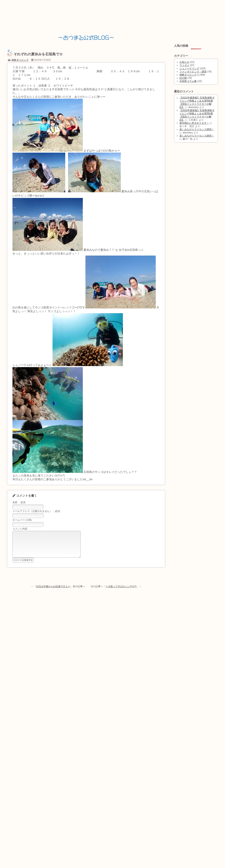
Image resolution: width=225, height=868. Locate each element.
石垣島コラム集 (188, 81)
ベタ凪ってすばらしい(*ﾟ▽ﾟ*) (121, 592)
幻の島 (183, 78)
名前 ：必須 (19, 502)
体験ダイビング (20, 60)
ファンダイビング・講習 (193, 72)
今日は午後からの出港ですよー (53, 592)
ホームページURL (22, 520)
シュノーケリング (189, 68)
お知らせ (184, 62)
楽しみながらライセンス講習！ (197, 129)
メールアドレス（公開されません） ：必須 (36, 511)
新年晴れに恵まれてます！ (194, 123)
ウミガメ (184, 65)
